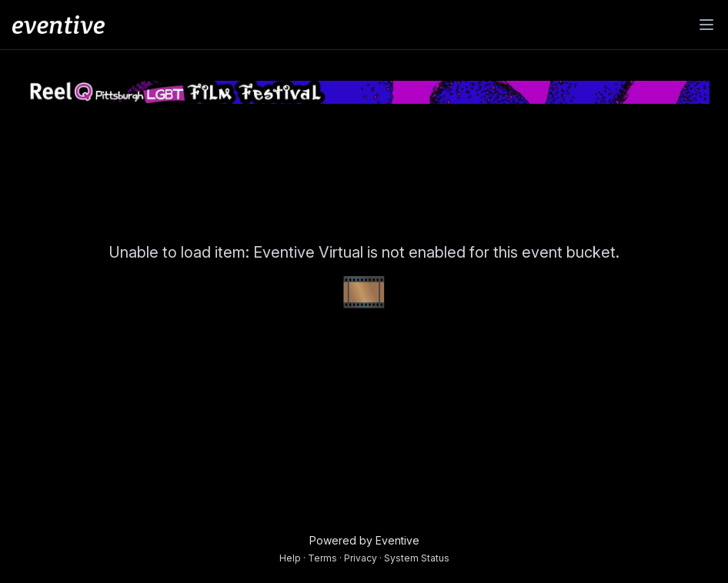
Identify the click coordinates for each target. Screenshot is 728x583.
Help (290, 558)
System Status (417, 558)
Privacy (361, 558)
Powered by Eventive (364, 540)
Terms (322, 558)
